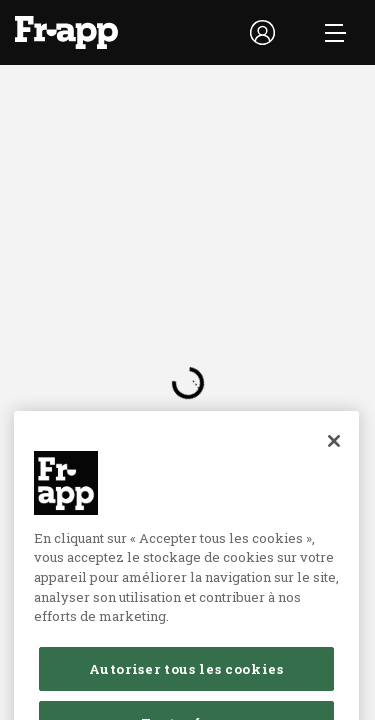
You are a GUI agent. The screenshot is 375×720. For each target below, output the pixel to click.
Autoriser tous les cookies (186, 686)
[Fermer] (334, 457)
